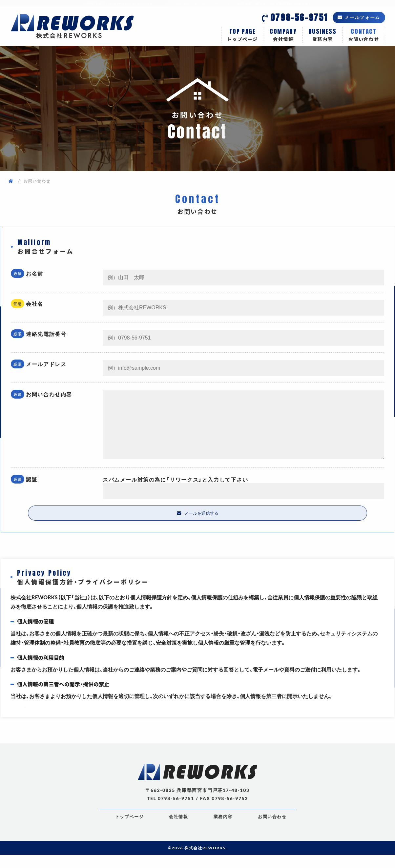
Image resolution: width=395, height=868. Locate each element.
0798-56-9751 (299, 17)
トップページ (243, 35)
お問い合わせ (364, 35)
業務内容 (322, 35)
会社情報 (283, 35)
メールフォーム (362, 17)
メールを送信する (201, 526)
